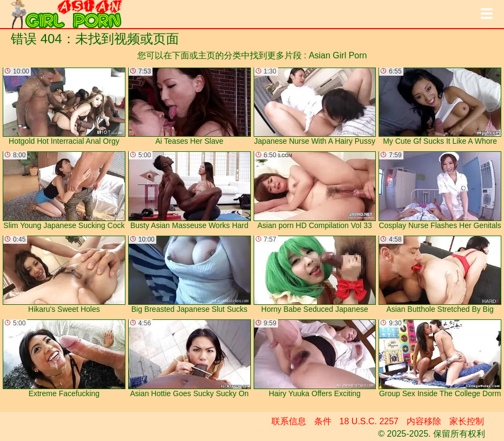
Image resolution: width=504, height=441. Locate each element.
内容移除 (424, 421)
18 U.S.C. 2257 (369, 421)
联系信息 (289, 421)
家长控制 (467, 421)
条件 (323, 421)
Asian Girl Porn (338, 55)
